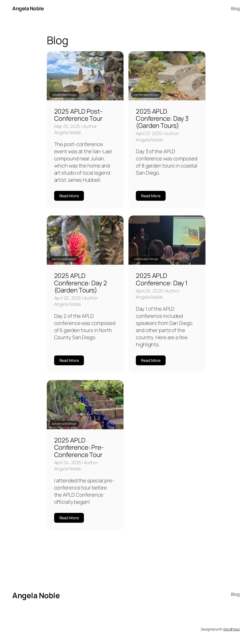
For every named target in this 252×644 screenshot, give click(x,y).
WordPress (231, 629)
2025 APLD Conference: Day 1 (162, 279)
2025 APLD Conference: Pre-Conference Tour (79, 447)
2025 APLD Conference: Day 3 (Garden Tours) (162, 118)
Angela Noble (28, 8)
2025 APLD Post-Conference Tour (79, 115)
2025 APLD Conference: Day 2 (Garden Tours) (81, 283)
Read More (69, 196)
